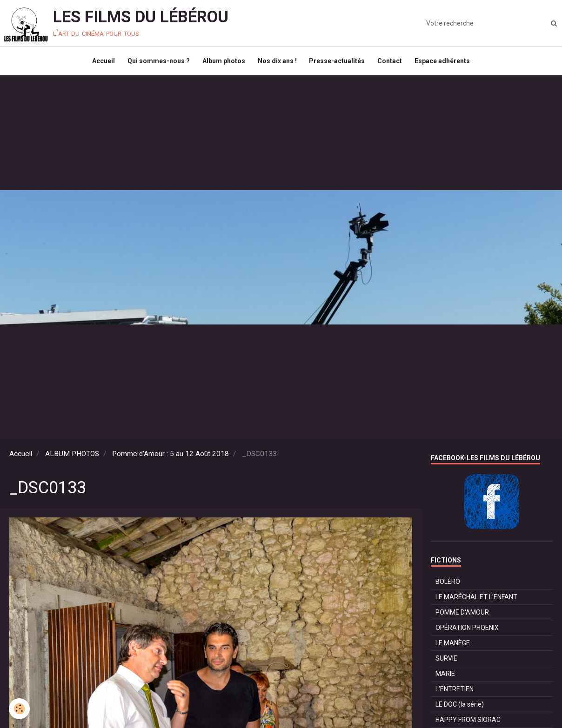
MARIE (445, 678)
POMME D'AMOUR (462, 616)
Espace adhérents (447, 63)
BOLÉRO (448, 586)
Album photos (222, 63)
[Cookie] (20, 709)
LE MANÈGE (453, 647)
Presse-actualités (339, 63)
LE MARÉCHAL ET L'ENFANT (476, 601)
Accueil (99, 63)
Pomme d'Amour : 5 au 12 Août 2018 (171, 458)
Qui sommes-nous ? (156, 63)
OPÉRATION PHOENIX (467, 632)
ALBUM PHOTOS (72, 458)
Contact (393, 63)
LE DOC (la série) (460, 708)
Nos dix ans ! (277, 63)
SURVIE (446, 662)
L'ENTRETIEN (455, 693)
